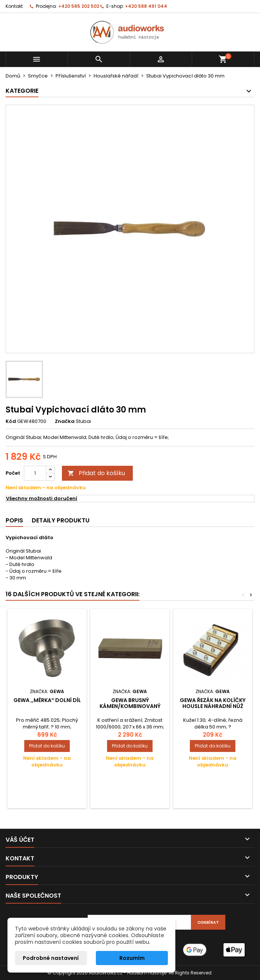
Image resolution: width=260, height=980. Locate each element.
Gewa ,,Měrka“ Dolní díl (47, 700)
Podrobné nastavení (51, 958)
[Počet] (35, 473)
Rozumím (132, 958)
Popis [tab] (14, 520)
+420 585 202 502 (79, 6)
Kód (11, 421)
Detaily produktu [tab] (61, 520)
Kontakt (14, 6)
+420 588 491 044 (146, 6)
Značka (65, 421)
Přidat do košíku (96, 473)
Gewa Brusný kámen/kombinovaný (130, 703)
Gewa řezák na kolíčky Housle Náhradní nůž (213, 703)
